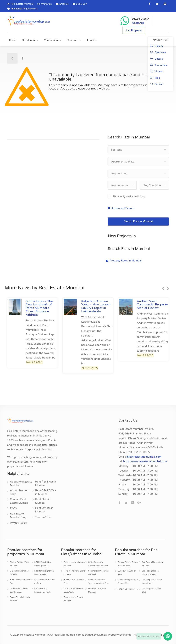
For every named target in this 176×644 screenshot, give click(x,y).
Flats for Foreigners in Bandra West (44, 573)
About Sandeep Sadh (20, 492)
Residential (29, 40)
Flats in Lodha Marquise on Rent (75, 564)
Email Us (64, 4)
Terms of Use (43, 517)
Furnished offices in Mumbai (97, 590)
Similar (156, 84)
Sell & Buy (81, 4)
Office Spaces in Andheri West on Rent (98, 564)
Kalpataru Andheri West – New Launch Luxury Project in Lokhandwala (96, 306)
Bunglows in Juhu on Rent (127, 573)
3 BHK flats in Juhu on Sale (74, 581)
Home (13, 40)
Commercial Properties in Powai (98, 573)
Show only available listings (129, 197)
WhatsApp (46, 4)
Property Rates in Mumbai (126, 261)
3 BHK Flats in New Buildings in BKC (43, 564)
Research (73, 40)
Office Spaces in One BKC (151, 590)
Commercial (51, 40)
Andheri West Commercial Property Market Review (152, 305)
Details (156, 59)
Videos (156, 71)
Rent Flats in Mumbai (43, 501)
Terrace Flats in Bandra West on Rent (128, 564)
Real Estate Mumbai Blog (18, 515)
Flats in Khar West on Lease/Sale (73, 590)
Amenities (158, 65)
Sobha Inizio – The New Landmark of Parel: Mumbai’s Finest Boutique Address (39, 308)
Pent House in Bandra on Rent (73, 599)
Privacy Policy (18, 523)
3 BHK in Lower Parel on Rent (21, 581)
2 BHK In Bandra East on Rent (20, 573)
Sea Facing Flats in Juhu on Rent (153, 564)
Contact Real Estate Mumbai (19, 501)
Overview (158, 52)
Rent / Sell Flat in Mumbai (46, 483)
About (90, 40)
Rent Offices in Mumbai (44, 510)
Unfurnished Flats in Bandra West (19, 590)
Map (155, 78)
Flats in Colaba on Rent (128, 589)
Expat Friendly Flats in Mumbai (20, 599)
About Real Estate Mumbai (21, 483)
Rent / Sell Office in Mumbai (46, 492)
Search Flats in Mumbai (138, 221)
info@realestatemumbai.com (144, 457)
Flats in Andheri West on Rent (20, 564)
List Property (134, 30)
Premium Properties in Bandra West (128, 581)
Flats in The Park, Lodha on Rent (75, 573)
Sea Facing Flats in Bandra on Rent (150, 573)
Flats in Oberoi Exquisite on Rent (42, 590)
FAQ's (14, 508)
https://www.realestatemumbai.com (145, 461)
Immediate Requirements (24, 9)
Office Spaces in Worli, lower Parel (152, 581)
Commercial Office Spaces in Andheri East (98, 581)
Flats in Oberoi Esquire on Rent (44, 581)
